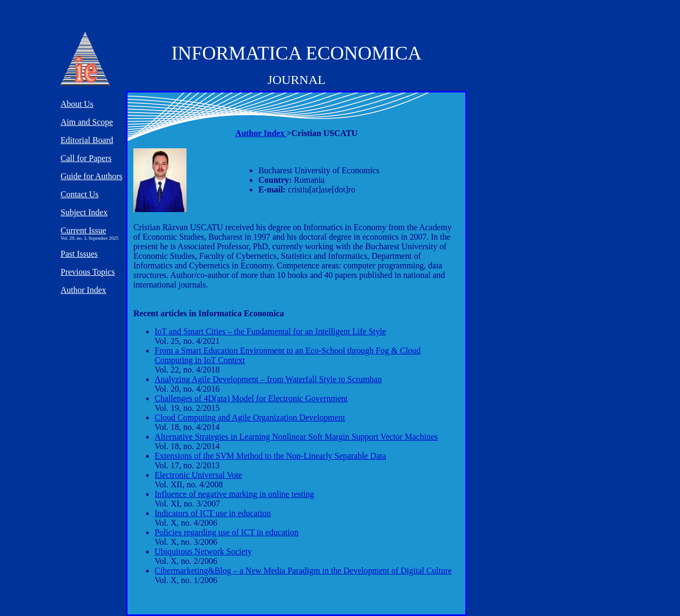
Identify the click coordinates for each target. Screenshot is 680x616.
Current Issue (83, 230)
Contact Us (80, 194)
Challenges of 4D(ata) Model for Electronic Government (251, 398)
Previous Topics (88, 272)
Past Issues (79, 254)
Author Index (261, 133)
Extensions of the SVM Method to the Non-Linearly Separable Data (270, 456)
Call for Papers (86, 158)
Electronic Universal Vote (198, 475)
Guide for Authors (91, 176)
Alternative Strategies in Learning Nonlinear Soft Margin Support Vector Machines (296, 437)
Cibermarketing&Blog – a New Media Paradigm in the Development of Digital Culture (303, 571)
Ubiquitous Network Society (203, 551)
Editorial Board (87, 140)
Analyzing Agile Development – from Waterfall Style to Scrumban (268, 379)
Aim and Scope (87, 122)
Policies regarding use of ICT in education (227, 532)
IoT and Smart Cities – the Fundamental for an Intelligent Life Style (270, 331)
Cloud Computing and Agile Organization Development (250, 417)
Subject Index (84, 212)
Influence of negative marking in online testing (234, 494)
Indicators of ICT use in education (213, 513)
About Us (77, 104)
